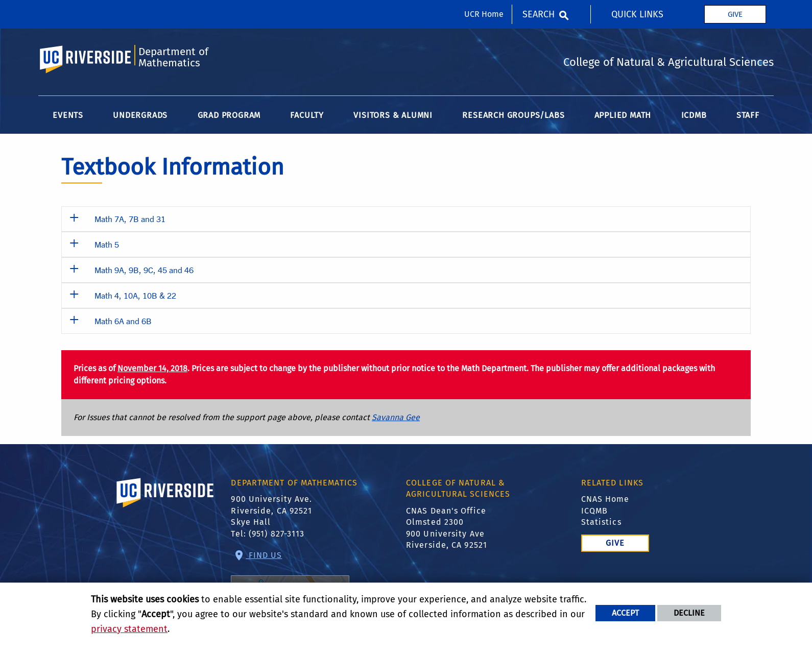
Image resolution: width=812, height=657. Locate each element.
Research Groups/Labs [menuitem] (513, 115)
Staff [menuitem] (748, 115)
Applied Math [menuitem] (623, 115)
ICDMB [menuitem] (694, 115)
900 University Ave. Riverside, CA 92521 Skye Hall (271, 510)
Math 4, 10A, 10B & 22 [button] (135, 295)
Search (539, 14)
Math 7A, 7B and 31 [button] (130, 219)
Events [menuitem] (68, 115)
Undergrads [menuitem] (140, 115)
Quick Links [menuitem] (637, 14)
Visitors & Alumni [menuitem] (393, 115)
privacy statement (129, 629)
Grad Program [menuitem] (229, 115)
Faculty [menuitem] (307, 115)
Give (735, 14)
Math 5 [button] (107, 244)
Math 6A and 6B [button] (123, 321)
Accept (625, 613)
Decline (689, 613)
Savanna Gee (396, 417)
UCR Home (484, 14)
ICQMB (595, 511)
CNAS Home (605, 499)
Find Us (290, 584)
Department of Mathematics (173, 57)
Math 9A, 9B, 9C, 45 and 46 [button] (144, 270)
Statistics (601, 522)
